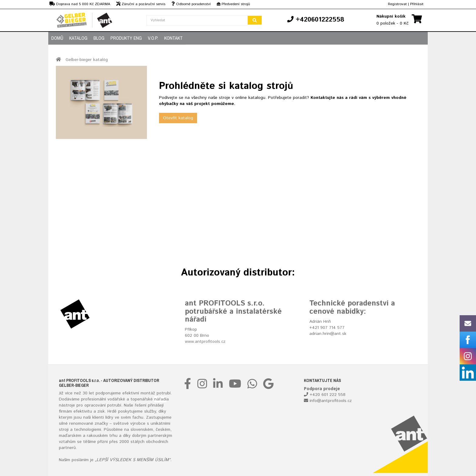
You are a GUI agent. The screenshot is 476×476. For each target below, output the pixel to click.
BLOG (99, 38)
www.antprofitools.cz (205, 342)
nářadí (160, 399)
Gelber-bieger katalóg (87, 60)
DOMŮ (57, 38)
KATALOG (78, 38)
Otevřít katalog (178, 118)
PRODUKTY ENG (126, 38)
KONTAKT (173, 38)
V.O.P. (153, 38)
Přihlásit (417, 4)
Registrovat (397, 4)
